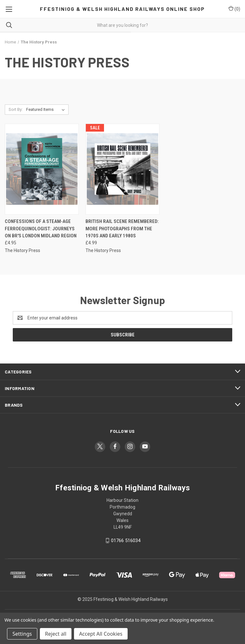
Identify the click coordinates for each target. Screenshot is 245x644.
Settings (22, 634)
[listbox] (47, 110)
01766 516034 (126, 540)
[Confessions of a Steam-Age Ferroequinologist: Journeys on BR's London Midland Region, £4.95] (42, 169)
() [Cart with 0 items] (234, 9)
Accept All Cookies (101, 634)
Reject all (56, 634)
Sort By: (16, 109)
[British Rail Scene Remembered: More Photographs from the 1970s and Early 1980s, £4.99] (122, 169)
